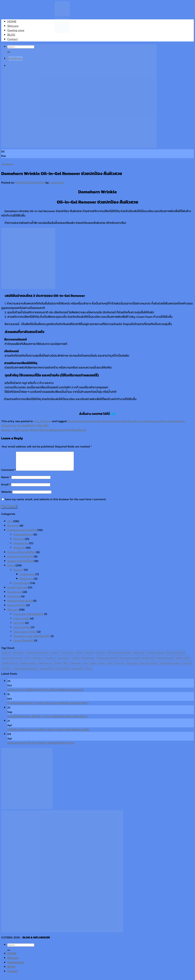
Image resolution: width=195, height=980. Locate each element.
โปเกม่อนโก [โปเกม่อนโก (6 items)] (78, 672)
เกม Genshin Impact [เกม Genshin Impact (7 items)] (170, 667)
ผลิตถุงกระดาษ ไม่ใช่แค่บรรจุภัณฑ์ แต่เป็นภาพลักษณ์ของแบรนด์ (45, 693)
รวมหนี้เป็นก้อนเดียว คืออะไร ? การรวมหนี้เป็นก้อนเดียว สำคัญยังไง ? (48, 720)
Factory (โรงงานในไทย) (21, 556)
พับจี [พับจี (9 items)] (110, 667)
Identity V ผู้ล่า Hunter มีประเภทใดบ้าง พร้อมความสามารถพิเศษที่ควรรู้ (44, 430)
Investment (15, 596)
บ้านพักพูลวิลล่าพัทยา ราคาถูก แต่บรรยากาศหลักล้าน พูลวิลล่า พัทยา (48, 707)
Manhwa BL (21, 547)
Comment (9, 473)
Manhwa (19, 543)
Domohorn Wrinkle (95, 421)
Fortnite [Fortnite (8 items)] (101, 656)
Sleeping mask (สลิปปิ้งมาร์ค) (32, 640)
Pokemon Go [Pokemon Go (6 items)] (45, 667)
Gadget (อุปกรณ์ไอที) (20, 565)
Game (11, 569)
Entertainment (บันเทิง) (22, 534)
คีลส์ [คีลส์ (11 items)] (93, 667)
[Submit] (9, 954)
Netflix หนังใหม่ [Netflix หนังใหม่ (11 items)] (28, 667)
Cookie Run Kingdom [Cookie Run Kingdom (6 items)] (37, 656)
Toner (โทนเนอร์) (24, 644)
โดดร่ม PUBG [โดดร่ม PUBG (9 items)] (63, 672)
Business (13, 529)
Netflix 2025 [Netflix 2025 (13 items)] (148, 661)
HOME (12, 21)
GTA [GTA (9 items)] (27, 661)
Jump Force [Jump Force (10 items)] (64, 661)
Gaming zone (16, 30)
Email (6, 488)
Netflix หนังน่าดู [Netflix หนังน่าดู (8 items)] (10, 667)
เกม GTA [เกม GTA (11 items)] (187, 667)
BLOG (11, 35)
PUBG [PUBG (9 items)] (58, 667)
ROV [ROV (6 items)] (66, 667)
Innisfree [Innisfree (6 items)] (50, 661)
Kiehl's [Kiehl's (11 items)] (76, 661)
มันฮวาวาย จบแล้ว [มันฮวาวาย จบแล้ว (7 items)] (148, 667)
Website (6, 495)
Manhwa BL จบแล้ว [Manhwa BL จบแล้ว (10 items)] (130, 661)
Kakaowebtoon (23, 538)
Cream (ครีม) (21, 622)
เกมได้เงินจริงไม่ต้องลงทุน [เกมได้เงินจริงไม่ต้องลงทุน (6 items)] (25, 672)
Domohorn (74, 421)
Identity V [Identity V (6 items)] (38, 661)
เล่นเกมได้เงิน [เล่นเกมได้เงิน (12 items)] (47, 672)
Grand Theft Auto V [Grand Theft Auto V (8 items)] (12, 661)
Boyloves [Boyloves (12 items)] (18, 656)
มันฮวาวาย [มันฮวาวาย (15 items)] (132, 667)
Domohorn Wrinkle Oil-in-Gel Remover (133, 421)
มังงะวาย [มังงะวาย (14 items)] (120, 667)
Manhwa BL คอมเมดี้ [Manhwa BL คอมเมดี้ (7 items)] (107, 661)
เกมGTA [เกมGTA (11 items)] (6, 672)
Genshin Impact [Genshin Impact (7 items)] (156, 656)
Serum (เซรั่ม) (22, 631)
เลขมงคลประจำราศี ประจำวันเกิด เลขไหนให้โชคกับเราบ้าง (41, 747)
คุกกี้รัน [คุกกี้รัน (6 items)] (102, 667)
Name (6, 481)
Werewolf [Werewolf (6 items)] (76, 667)
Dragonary (26, 582)
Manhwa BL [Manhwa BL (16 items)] (88, 661)
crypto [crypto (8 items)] (54, 656)
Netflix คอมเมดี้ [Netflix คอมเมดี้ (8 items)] (165, 661)
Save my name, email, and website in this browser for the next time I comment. (56, 503)
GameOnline (21, 587)
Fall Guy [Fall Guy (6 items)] (90, 656)
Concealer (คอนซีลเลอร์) (28, 618)
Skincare (13, 26)
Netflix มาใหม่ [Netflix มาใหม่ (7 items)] (183, 661)
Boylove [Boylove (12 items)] (6, 656)
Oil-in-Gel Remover (172, 421)
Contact (12, 39)
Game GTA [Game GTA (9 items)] (139, 656)
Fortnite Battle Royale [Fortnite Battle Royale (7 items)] (119, 656)
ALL (3, 164)
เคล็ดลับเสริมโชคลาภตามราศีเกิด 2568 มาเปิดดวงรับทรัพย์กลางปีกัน (48, 733)
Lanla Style (57, 183)
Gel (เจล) (19, 627)
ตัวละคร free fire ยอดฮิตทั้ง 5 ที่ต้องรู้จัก (25, 426)
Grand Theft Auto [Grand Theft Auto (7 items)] (176, 656)
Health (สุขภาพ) (17, 591)
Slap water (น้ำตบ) (25, 635)
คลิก (113, 414)
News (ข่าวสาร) (16, 609)
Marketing (14, 600)
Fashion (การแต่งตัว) (20, 560)
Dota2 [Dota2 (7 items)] (79, 656)
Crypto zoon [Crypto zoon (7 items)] (67, 656)
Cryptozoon (27, 578)
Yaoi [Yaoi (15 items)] (86, 667)
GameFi (18, 573)
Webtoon (19, 551)
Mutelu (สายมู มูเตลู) (20, 604)
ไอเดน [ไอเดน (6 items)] (89, 672)
